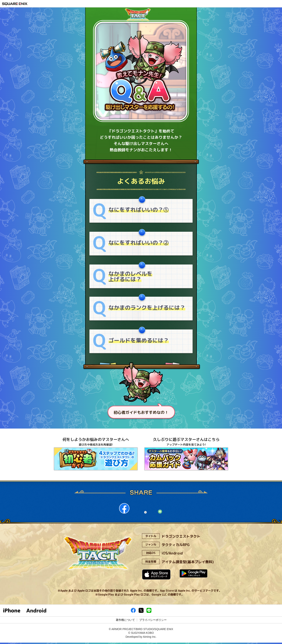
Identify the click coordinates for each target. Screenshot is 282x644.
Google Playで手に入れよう (187, 576)
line (165, 509)
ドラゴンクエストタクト (141, 18)
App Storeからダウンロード (155, 576)
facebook (116, 509)
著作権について (125, 621)
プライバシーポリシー (153, 621)
